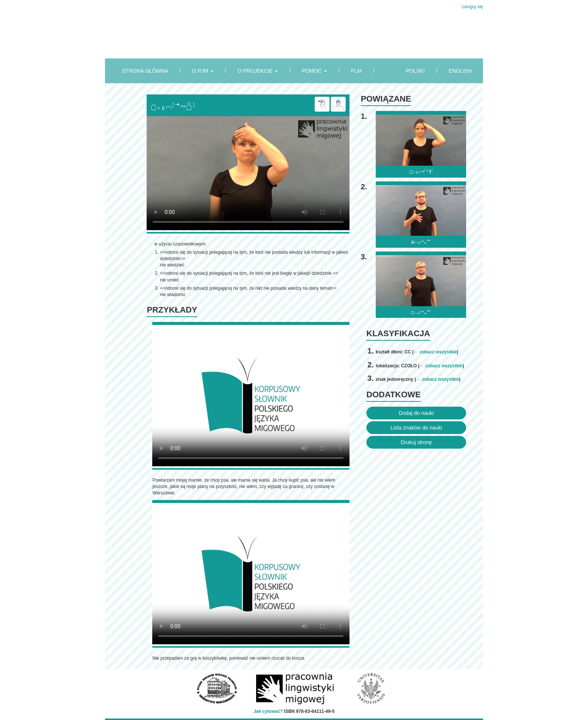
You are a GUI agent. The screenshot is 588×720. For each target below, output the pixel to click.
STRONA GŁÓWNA (145, 71)
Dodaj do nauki (416, 413)
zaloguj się (472, 7)
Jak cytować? (268, 711)
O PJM (203, 71)
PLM (356, 71)
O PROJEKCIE (258, 71)
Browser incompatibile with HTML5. (248, 173)
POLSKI (415, 71)
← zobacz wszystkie (435, 352)
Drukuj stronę (416, 442)
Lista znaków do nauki (416, 428)
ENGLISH (460, 71)
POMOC (314, 71)
